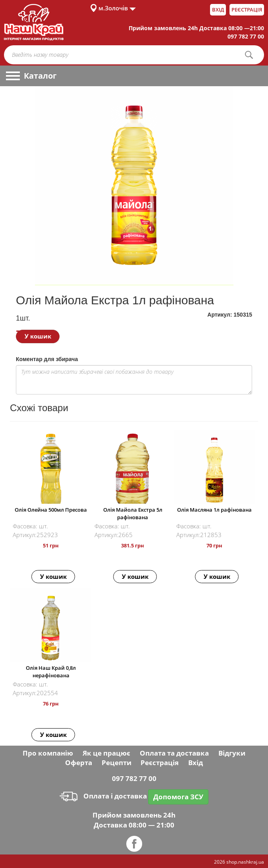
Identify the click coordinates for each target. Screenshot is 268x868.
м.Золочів (113, 8)
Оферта (79, 763)
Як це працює (106, 753)
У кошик (38, 336)
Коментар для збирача (47, 359)
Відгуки (232, 753)
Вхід (218, 10)
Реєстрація (247, 10)
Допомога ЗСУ (178, 797)
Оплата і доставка (103, 796)
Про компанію (48, 753)
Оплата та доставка (174, 753)
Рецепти (117, 763)
